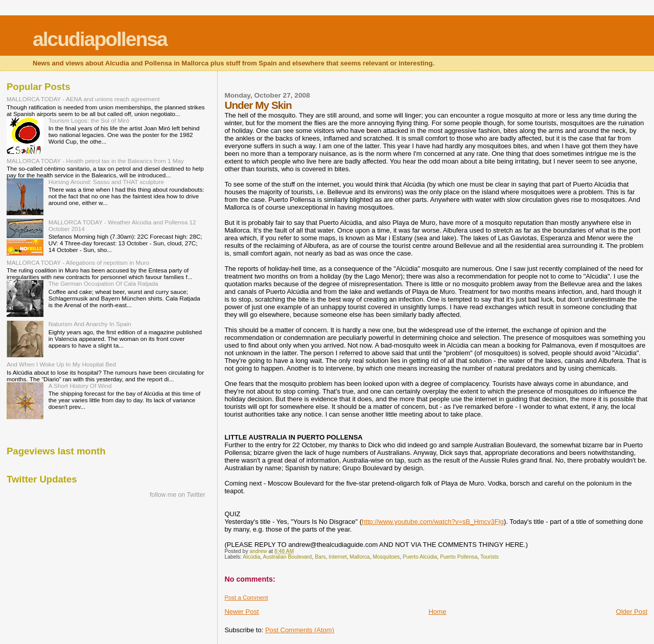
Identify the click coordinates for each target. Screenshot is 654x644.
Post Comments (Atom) (300, 630)
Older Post (632, 612)
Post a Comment (246, 597)
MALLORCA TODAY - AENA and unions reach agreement (83, 99)
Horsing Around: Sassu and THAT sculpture (106, 182)
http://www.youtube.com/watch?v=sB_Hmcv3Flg (433, 522)
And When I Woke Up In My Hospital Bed (61, 364)
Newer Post (241, 612)
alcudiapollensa (100, 39)
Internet (337, 557)
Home (438, 612)
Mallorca (359, 557)
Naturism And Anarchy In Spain (90, 324)
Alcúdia (251, 557)
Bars (320, 557)
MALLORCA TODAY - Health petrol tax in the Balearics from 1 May (95, 161)
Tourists (489, 557)
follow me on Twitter (178, 495)
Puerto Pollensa (459, 557)
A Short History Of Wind (80, 386)
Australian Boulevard (288, 557)
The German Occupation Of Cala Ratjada (103, 283)
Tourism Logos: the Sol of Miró (89, 120)
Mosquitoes (386, 557)
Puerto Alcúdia (420, 557)
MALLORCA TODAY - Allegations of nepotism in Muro (78, 262)
